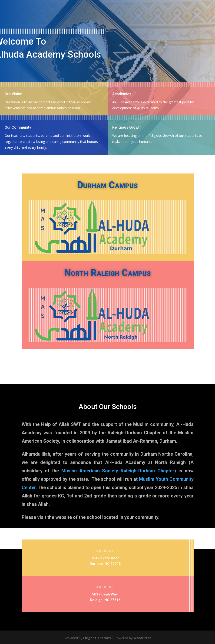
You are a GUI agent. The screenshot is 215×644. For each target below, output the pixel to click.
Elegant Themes (97, 638)
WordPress (142, 638)
